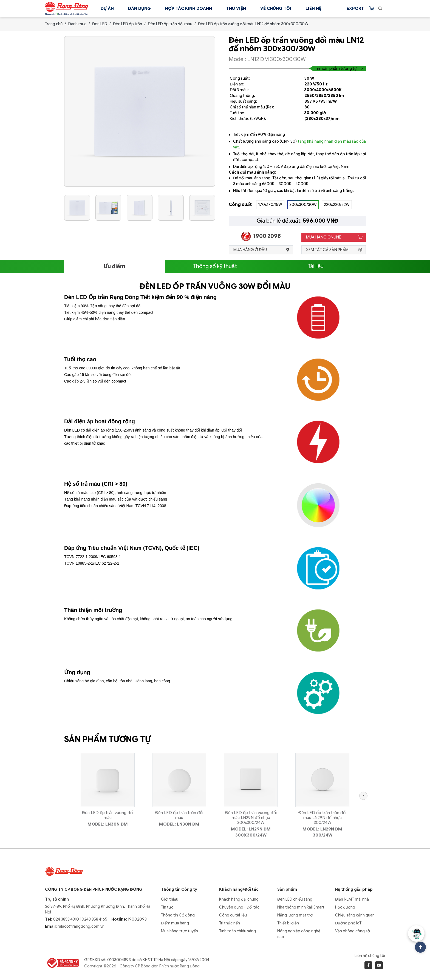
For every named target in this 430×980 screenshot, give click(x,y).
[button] (362, 796)
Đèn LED (100, 24)
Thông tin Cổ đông (178, 915)
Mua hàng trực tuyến (179, 931)
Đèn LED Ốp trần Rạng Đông (101, 297)
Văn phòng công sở (353, 931)
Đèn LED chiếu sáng (295, 899)
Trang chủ (54, 24)
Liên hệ (313, 8)
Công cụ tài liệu (233, 915)
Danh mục (77, 24)
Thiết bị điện (288, 923)
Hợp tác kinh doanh (189, 8)
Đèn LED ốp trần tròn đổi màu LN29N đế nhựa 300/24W (322, 818)
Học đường (345, 907)
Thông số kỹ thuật (215, 266)
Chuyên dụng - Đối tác (239, 907)
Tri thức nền (230, 923)
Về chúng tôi (276, 8)
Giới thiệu (170, 899)
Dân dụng (139, 8)
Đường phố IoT (348, 923)
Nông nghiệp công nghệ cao (299, 934)
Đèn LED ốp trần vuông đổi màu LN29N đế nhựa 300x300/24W (251, 818)
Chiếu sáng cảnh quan (355, 915)
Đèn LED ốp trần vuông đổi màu (108, 815)
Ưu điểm (114, 266)
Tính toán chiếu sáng (237, 931)
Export (355, 8)
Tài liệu (316, 266)
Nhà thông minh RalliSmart (301, 907)
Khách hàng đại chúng (239, 899)
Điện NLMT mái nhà (352, 899)
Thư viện (236, 8)
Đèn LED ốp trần (128, 24)
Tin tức (167, 907)
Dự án (107, 8)
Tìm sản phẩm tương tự (339, 68)
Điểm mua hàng (175, 923)
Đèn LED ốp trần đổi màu (170, 24)
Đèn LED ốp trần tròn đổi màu (179, 815)
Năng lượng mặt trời (295, 915)
